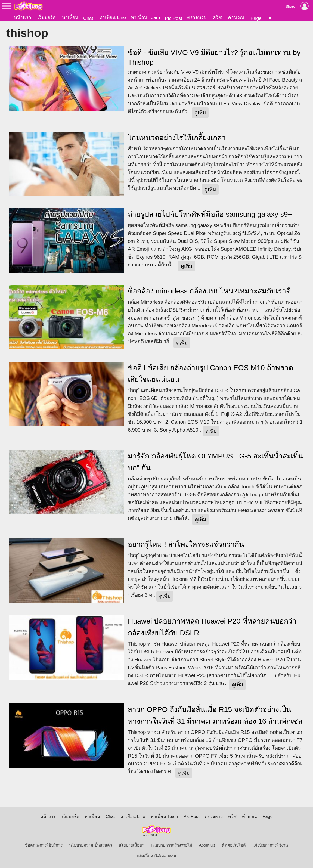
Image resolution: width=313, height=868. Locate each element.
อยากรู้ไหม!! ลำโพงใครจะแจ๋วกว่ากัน (186, 545)
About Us (207, 845)
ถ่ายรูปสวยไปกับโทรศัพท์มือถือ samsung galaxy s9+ (210, 215)
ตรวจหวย (197, 17)
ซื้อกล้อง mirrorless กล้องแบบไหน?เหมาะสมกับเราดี (209, 291)
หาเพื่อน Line (113, 17)
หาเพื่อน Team (145, 17)
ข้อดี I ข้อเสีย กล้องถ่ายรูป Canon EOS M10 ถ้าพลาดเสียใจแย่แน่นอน (210, 374)
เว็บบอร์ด (47, 17)
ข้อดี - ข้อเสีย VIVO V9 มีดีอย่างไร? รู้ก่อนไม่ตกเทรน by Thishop (214, 58)
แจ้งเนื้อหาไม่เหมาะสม (157, 856)
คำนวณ (236, 17)
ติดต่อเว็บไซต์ (234, 845)
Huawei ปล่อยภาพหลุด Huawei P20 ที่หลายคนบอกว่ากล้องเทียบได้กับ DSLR (212, 627)
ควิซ (217, 17)
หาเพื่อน (70, 17)
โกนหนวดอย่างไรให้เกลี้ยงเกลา (177, 138)
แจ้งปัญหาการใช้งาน (270, 845)
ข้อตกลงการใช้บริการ (44, 845)
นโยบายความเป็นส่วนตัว (91, 845)
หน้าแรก (22, 17)
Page (256, 18)
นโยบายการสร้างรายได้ (172, 845)
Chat (88, 18)
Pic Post (173, 18)
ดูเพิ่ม (200, 113)
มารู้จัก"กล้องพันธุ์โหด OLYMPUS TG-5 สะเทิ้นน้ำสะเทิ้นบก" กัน (215, 462)
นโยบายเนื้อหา (131, 845)
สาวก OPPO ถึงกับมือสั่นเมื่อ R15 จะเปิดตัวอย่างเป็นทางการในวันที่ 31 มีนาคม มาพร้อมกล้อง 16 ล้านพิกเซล (215, 716)
